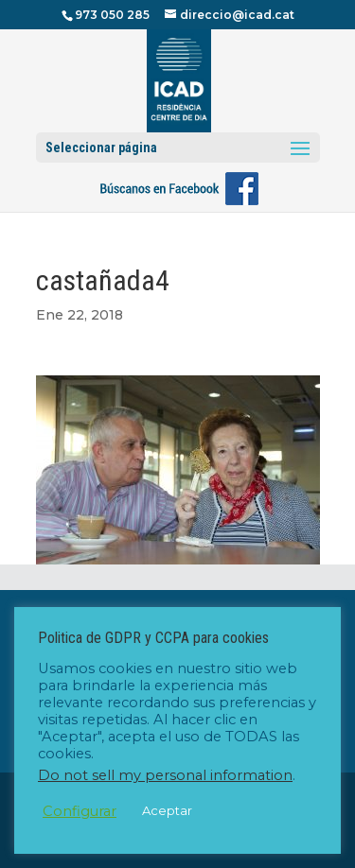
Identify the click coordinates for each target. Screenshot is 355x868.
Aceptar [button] (167, 810)
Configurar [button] (80, 811)
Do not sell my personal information (165, 775)
